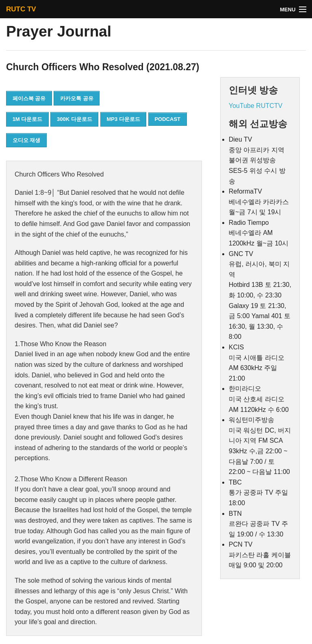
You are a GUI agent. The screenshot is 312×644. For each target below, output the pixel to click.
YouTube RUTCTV (256, 106)
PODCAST (167, 119)
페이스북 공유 (29, 98)
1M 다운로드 (28, 119)
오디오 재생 (27, 140)
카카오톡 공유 (77, 98)
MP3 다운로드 (123, 119)
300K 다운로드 (75, 119)
